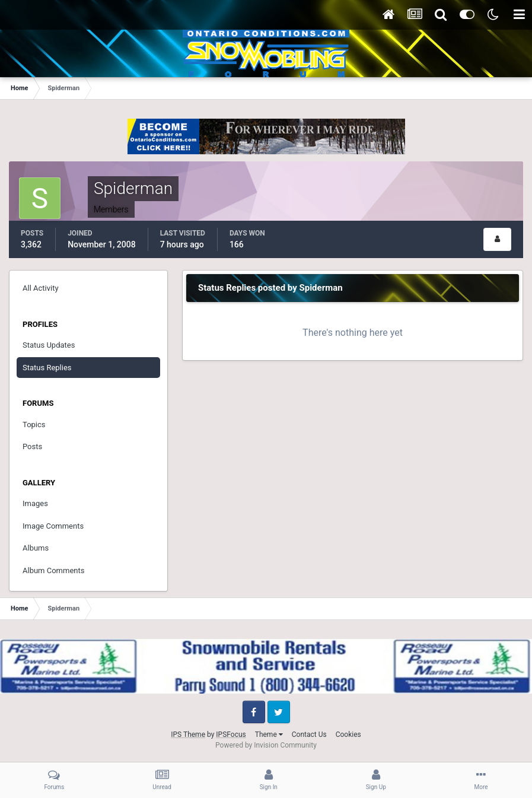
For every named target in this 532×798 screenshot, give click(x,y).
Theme (269, 735)
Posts (32, 446)
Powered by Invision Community (266, 745)
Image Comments (53, 526)
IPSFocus (231, 735)
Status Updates (49, 345)
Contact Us (309, 735)
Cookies (348, 735)
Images (35, 503)
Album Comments (53, 570)
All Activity (41, 288)
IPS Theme (188, 735)
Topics (34, 425)
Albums (36, 548)
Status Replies (47, 368)
